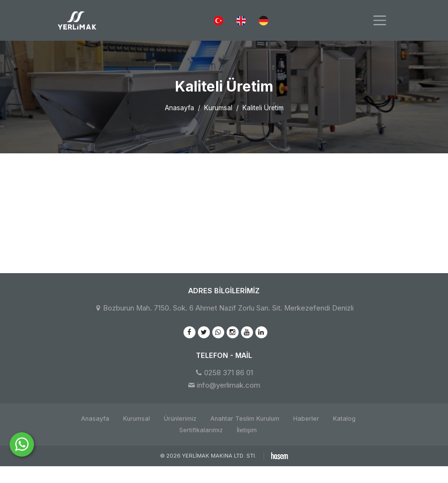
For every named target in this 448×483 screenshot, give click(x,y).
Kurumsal (218, 108)
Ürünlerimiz (180, 419)
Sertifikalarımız (201, 430)
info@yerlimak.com (229, 385)
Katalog (344, 419)
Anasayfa (179, 108)
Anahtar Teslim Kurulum (245, 419)
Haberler (306, 419)
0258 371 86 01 (229, 373)
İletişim (247, 430)
